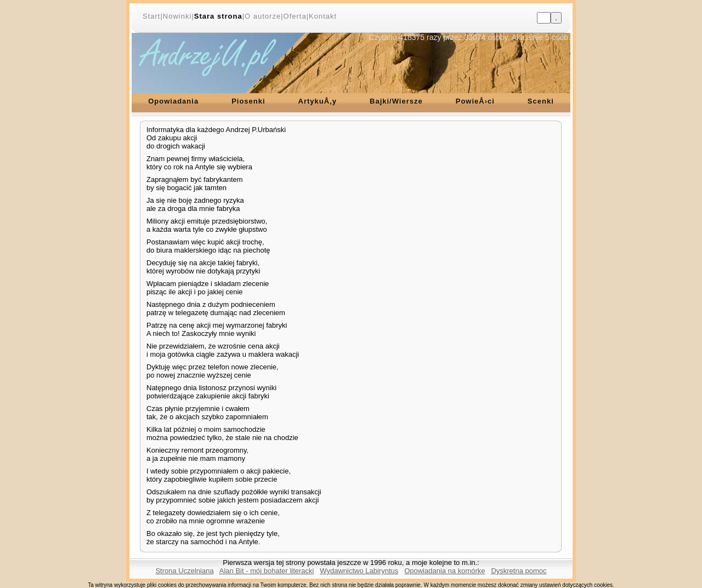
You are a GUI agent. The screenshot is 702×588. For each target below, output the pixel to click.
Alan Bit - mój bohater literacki (267, 571)
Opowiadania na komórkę (445, 571)
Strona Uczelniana (184, 571)
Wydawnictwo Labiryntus (359, 571)
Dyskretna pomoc (519, 571)
